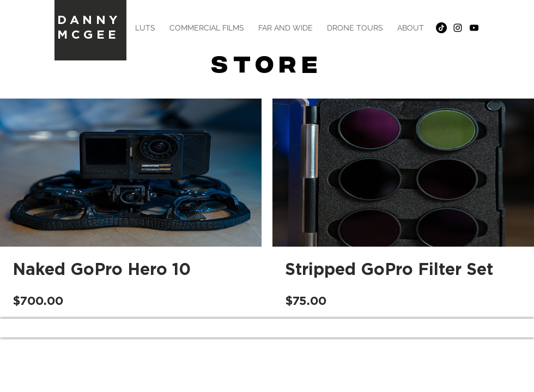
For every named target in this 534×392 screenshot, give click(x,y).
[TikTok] (441, 28)
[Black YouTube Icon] (474, 28)
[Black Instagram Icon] (458, 28)
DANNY (89, 19)
